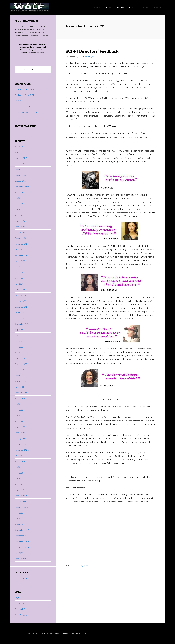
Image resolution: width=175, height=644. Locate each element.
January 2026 (20, 164)
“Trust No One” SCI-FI (24, 101)
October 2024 (21, 249)
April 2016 (19, 553)
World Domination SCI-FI (25, 89)
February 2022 (21, 433)
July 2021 (19, 467)
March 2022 (20, 427)
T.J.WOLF (29, 7)
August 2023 (20, 330)
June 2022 (19, 410)
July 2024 (19, 267)
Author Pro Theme (43, 633)
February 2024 (21, 295)
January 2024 (20, 301)
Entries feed (20, 603)
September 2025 (22, 187)
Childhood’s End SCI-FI (24, 95)
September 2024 (22, 255)
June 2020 (19, 513)
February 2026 (21, 158)
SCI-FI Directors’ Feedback (92, 51)
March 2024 (20, 290)
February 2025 (21, 227)
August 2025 (20, 192)
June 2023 (19, 341)
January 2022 (20, 438)
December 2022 (22, 375)
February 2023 (21, 364)
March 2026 (20, 152)
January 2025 (20, 232)
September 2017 (22, 541)
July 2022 (19, 404)
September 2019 (22, 530)
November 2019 (22, 524)
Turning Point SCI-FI (23, 106)
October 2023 (21, 318)
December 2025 (22, 169)
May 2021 (19, 478)
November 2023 (22, 312)
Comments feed (21, 609)
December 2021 (22, 444)
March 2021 (20, 490)
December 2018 (22, 536)
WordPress (77, 633)
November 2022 (22, 381)
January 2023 (20, 370)
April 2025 (19, 215)
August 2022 (20, 398)
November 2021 (22, 450)
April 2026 (19, 146)
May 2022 (19, 415)
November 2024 (22, 244)
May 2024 (19, 278)
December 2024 (22, 238)
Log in (17, 598)
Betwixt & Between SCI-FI (26, 112)
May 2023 (19, 347)
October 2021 (21, 456)
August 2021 (20, 461)
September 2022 (22, 393)
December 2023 (22, 307)
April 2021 (19, 484)
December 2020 (22, 507)
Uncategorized (82, 565)
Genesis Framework (62, 633)
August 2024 (20, 261)
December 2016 (22, 547)
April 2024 (19, 284)
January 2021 (20, 501)
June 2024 (19, 272)
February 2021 (21, 496)
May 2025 (19, 209)
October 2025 (21, 181)
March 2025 (20, 221)
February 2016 (21, 559)
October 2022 (21, 387)
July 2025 (19, 198)
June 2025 (19, 204)
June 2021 (19, 473)
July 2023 (19, 335)
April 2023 (19, 353)
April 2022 (19, 421)
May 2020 (19, 519)
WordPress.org (21, 615)
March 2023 (20, 358)
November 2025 (22, 175)
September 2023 (22, 324)
